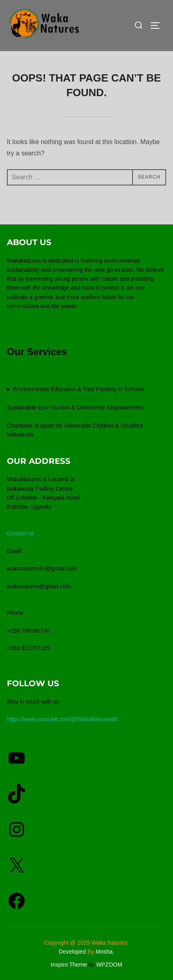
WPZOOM (109, 965)
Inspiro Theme (69, 965)
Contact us (20, 533)
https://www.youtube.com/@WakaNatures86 (62, 719)
